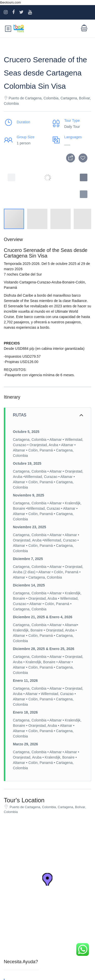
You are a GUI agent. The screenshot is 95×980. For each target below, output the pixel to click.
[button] (84, 194)
